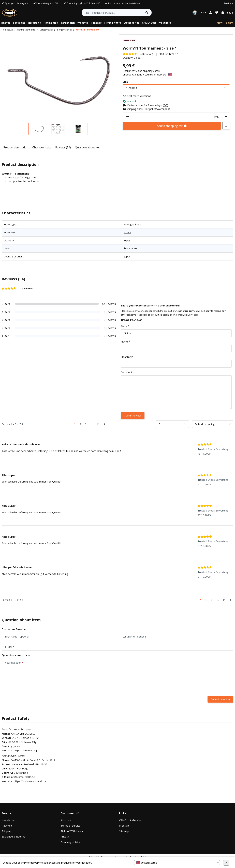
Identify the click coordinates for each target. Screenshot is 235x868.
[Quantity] (173, 117)
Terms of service (70, 826)
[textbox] (177, 863)
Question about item (88, 147)
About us (66, 820)
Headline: (127, 357)
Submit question (220, 699)
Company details (70, 842)
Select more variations (137, 96)
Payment (7, 826)
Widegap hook (133, 224)
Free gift (124, 826)
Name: (125, 342)
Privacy (65, 836)
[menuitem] (6, 23)
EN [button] (204, 12)
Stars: (125, 326)
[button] (227, 3)
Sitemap (124, 831)
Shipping (6, 831)
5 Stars (6, 304)
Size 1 (128, 232)
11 (98, 424)
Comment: (127, 372)
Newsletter (8, 820)
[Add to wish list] (226, 126)
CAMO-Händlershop (131, 820)
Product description (16, 147)
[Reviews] (138, 54)
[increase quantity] (226, 117)
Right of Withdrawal (72, 831)
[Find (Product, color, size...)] (112, 13)
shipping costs (151, 71)
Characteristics (42, 147)
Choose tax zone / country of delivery (147, 74)
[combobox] (177, 863)
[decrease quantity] (128, 117)
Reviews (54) (63, 147)
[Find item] (147, 13)
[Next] (104, 424)
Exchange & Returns (13, 836)
